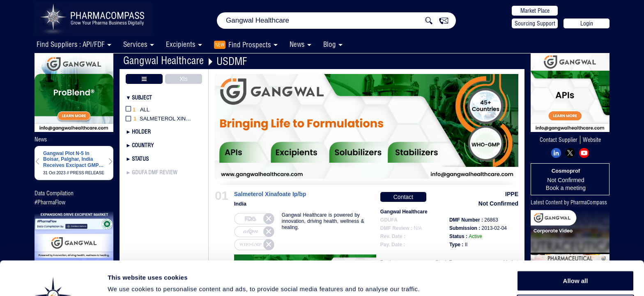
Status (140, 159)
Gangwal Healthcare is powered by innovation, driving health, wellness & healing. (323, 221)
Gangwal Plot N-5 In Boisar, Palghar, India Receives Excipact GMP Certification (71, 159)
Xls (183, 79)
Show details (431, 280)
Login (587, 23)
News (297, 44)
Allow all (576, 246)
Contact (403, 197)
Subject (142, 97)
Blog (330, 44)
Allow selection (575, 265)
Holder (141, 132)
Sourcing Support (535, 23)
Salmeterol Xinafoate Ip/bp (270, 194)
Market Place (535, 11)
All (138, 110)
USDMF (232, 61)
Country (143, 145)
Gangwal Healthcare (163, 60)
